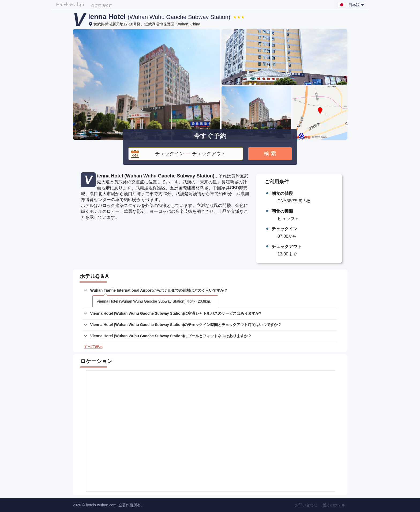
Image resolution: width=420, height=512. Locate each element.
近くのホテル (334, 505)
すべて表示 (93, 347)
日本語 (357, 5)
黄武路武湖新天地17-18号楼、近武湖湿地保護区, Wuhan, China (147, 24)
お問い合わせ (306, 505)
